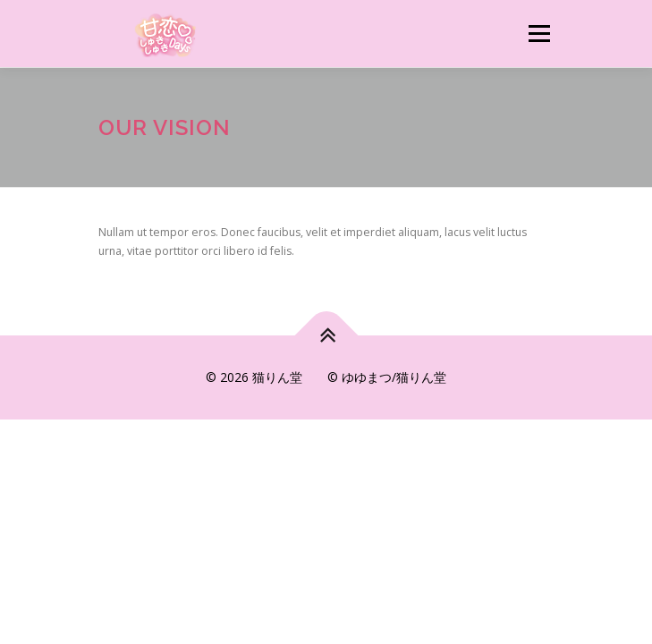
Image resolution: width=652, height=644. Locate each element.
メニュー (539, 34)
